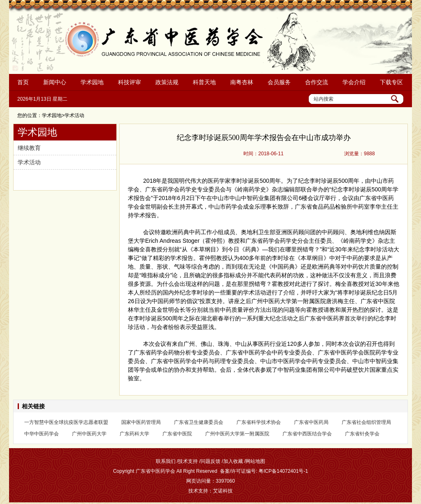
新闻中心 (55, 82)
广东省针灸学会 (362, 434)
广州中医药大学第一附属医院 (237, 434)
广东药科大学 (134, 434)
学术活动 (29, 162)
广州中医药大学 (89, 434)
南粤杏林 (242, 82)
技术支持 (188, 461)
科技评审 (130, 82)
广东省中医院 (177, 434)
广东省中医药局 (311, 422)
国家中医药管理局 (141, 422)
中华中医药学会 (42, 434)
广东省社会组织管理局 (366, 422)
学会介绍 (354, 82)
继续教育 (29, 148)
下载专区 (391, 82)
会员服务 (279, 82)
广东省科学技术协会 (259, 422)
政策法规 (167, 82)
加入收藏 (233, 461)
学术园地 (92, 82)
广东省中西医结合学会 (307, 434)
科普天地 (204, 82)
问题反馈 (210, 461)
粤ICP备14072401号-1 (283, 471)
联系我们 (166, 461)
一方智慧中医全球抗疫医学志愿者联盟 (66, 422)
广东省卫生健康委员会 (199, 422)
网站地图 (255, 461)
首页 (23, 82)
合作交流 (317, 82)
